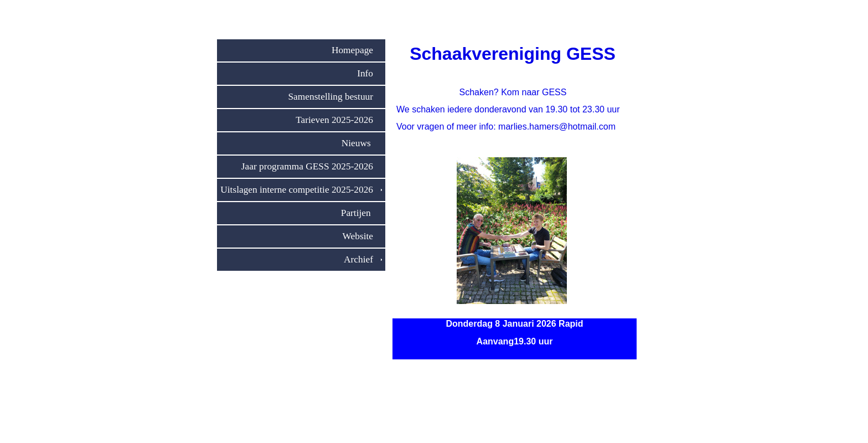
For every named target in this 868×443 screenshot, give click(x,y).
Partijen (361, 213)
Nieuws (362, 143)
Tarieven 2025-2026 (339, 120)
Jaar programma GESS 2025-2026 (312, 166)
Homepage (357, 50)
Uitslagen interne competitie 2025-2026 (301, 190)
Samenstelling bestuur (335, 97)
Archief (363, 259)
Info (370, 73)
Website (362, 236)
